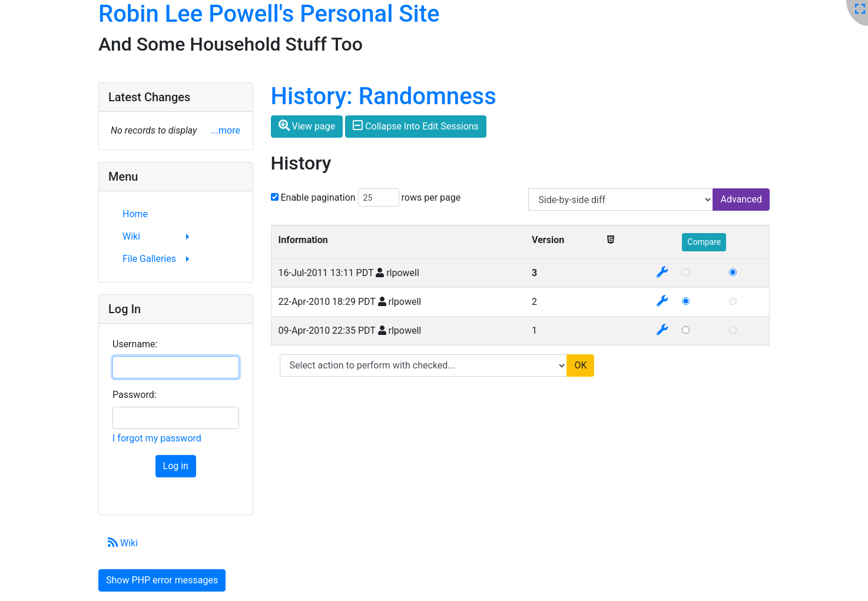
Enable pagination (318, 197)
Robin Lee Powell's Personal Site (269, 14)
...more (226, 130)
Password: (135, 395)
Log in (176, 466)
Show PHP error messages (162, 580)
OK (580, 365)
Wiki (123, 543)
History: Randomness (384, 96)
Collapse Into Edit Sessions (416, 126)
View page (307, 126)
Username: (135, 344)
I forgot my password (157, 438)
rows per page (431, 197)
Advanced (741, 199)
